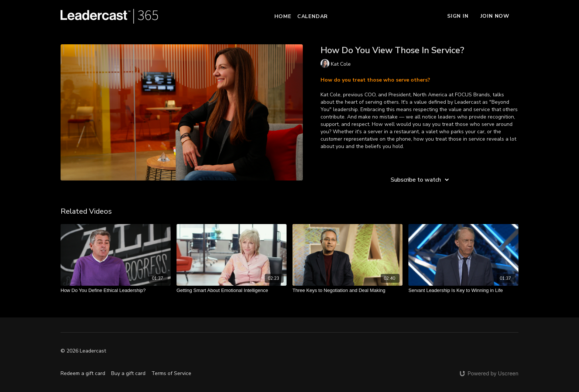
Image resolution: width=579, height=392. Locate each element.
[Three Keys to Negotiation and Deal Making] (347, 290)
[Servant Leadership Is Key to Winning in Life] (463, 290)
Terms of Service (171, 373)
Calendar (313, 16)
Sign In (458, 16)
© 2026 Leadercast (83, 351)
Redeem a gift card (83, 373)
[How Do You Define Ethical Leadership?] (116, 290)
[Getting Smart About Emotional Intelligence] (232, 290)
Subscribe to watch (421, 180)
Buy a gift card (128, 373)
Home (283, 16)
